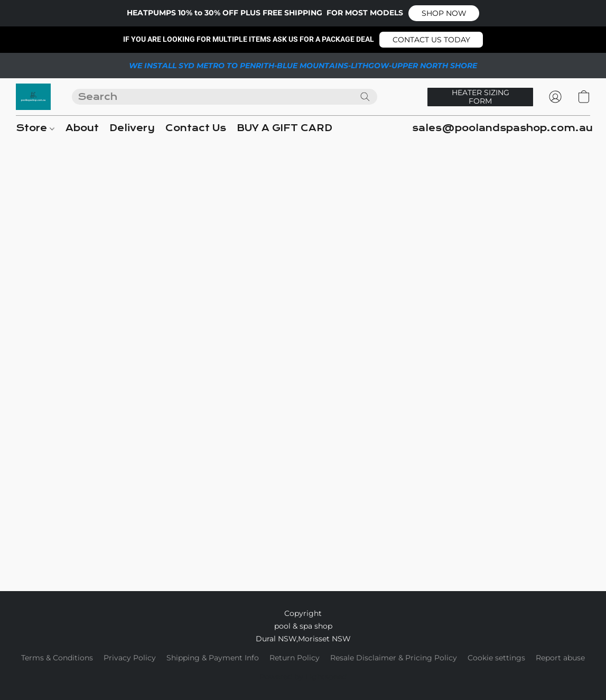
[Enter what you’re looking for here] (225, 97)
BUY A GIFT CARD (285, 128)
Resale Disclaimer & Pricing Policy (394, 658)
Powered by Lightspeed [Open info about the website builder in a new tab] (303, 677)
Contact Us (196, 128)
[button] (444, 13)
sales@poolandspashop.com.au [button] (502, 128)
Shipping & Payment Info (213, 658)
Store (35, 128)
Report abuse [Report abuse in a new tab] (560, 658)
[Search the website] (365, 97)
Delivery (132, 128)
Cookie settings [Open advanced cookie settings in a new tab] (496, 658)
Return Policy (295, 658)
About (82, 128)
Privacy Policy (130, 658)
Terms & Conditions (57, 658)
